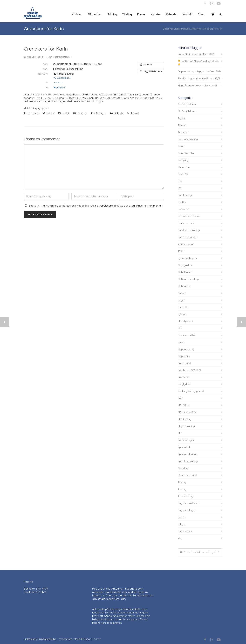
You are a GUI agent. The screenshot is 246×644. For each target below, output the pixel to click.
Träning (112, 14)
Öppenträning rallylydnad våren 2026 (200, 71)
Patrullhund (184, 363)
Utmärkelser (185, 531)
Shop (201, 14)
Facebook (31, 113)
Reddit (64, 113)
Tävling (127, 14)
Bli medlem (95, 14)
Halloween (184, 209)
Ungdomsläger (187, 510)
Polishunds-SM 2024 (189, 370)
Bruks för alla (186, 153)
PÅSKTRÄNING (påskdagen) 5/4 (198, 63)
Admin (97, 639)
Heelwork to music (189, 216)
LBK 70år (183, 307)
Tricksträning (185, 496)
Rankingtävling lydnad (191, 391)
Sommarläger (186, 440)
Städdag (183, 468)
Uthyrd (182, 524)
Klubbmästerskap (188, 279)
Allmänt (182, 125)
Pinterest (80, 113)
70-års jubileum (187, 111)
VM (180, 538)
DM (180, 181)
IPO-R (181, 251)
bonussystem (131, 619)
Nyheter (156, 14)
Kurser (141, 14)
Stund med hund (187, 475)
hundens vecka (187, 223)
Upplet (182, 517)
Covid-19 (183, 174)
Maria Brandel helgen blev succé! (197, 85)
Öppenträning (186, 349)
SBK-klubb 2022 (187, 412)
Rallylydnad (184, 384)
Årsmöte (183, 132)
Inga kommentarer (58, 57)
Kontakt (188, 14)
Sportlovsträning (188, 461)
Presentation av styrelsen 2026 (196, 54)
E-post (133, 113)
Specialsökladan (187, 454)
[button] (151, 71)
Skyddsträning (186, 426)
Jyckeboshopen (187, 258)
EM (179, 188)
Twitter (48, 113)
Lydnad (182, 314)
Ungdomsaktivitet (188, 503)
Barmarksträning (188, 139)
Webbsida (62, 78)
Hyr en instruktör (188, 237)
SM (179, 433)
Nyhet (181, 342)
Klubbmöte (184, 286)
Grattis (182, 202)
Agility (181, 118)
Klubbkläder (185, 272)
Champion (184, 167)
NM (180, 328)
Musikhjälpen (185, 321)
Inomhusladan (186, 244)
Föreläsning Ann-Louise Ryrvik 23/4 (199, 78)
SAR (180, 398)
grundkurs (60, 88)
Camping (183, 160)
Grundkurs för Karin (46, 49)
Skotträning (185, 419)
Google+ (99, 113)
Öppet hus (184, 356)
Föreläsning (185, 195)
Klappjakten (185, 265)
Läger (181, 300)
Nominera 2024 (187, 335)
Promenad (184, 377)
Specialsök (184, 447)
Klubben (77, 14)
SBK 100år (184, 405)
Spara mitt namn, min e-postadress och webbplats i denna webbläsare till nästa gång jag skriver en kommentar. (95, 206)
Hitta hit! (29, 582)
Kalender (172, 14)
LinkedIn (117, 113)
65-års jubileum (187, 104)
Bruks (181, 146)
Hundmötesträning (189, 230)
